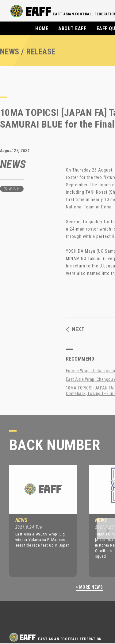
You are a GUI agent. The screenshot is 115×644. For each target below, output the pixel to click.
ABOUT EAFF (72, 28)
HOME (42, 28)
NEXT (75, 330)
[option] (38, 521)
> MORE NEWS (89, 587)
